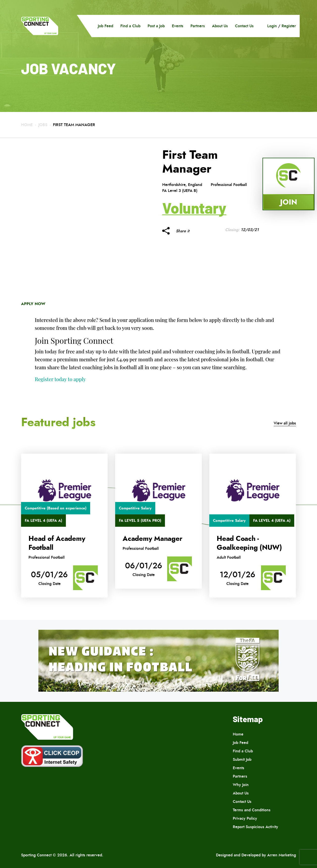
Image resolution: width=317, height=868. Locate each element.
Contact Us (244, 26)
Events (178, 26)
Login (272, 26)
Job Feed (106, 26)
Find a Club (130, 26)
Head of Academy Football (57, 543)
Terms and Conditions (252, 810)
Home (27, 125)
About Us (220, 26)
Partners (198, 26)
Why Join (241, 785)
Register (289, 26)
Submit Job (242, 759)
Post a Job (156, 26)
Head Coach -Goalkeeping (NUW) (249, 543)
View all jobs (285, 423)
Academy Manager (152, 539)
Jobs (43, 125)
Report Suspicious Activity (255, 827)
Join (289, 202)
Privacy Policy (245, 818)
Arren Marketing (282, 855)
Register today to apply (60, 379)
